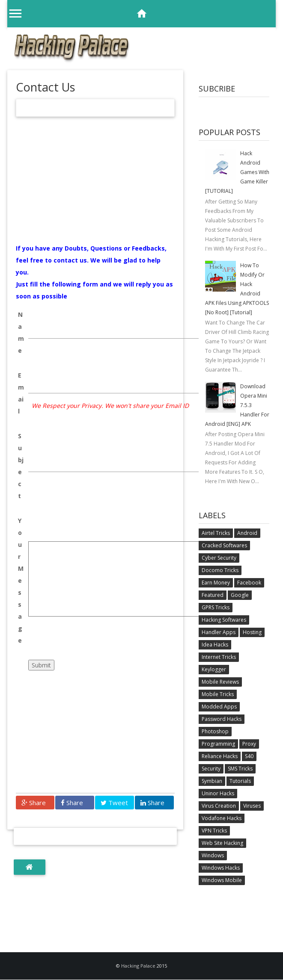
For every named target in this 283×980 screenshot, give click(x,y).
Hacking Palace (139, 966)
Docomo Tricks (220, 570)
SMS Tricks (240, 769)
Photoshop (215, 731)
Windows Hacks (221, 868)
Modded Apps (219, 707)
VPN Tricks (214, 831)
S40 (249, 756)
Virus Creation (219, 806)
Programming (218, 744)
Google (240, 595)
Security (211, 769)
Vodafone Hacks (222, 818)
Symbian (212, 781)
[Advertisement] (95, 183)
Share (34, 803)
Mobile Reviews (220, 682)
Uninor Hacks (218, 793)
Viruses (252, 806)
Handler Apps (219, 632)
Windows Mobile (222, 880)
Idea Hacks (215, 645)
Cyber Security (219, 558)
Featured (213, 595)
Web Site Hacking (222, 843)
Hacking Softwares (224, 620)
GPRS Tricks (216, 607)
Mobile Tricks (218, 694)
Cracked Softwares (224, 545)
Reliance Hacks (220, 756)
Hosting (252, 632)
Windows (213, 855)
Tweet (114, 803)
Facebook (249, 583)
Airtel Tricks (216, 533)
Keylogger (214, 669)
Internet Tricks (219, 657)
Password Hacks (222, 719)
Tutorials (240, 781)
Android (247, 533)
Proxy (249, 744)
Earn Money (216, 583)
